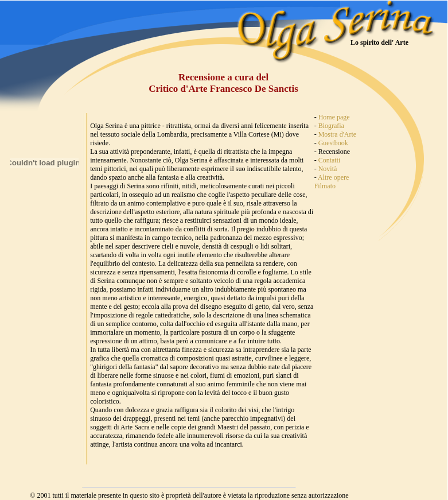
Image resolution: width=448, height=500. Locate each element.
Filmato (325, 186)
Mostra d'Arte (337, 134)
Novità (328, 169)
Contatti (330, 160)
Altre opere (333, 177)
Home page (334, 117)
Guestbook (333, 143)
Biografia (331, 126)
